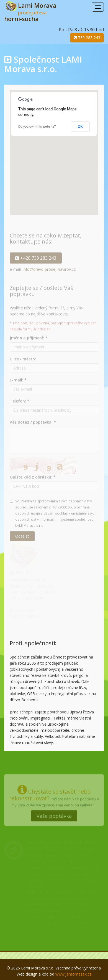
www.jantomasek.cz (73, 974)
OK (80, 126)
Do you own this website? (37, 126)
